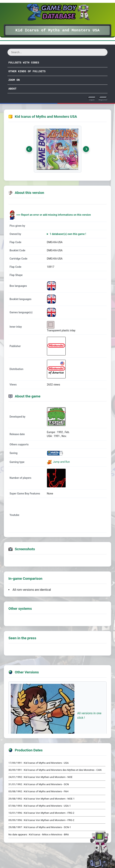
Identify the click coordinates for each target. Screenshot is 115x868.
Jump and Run (61, 462)
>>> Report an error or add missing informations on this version (54, 215)
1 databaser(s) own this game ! (68, 234)
